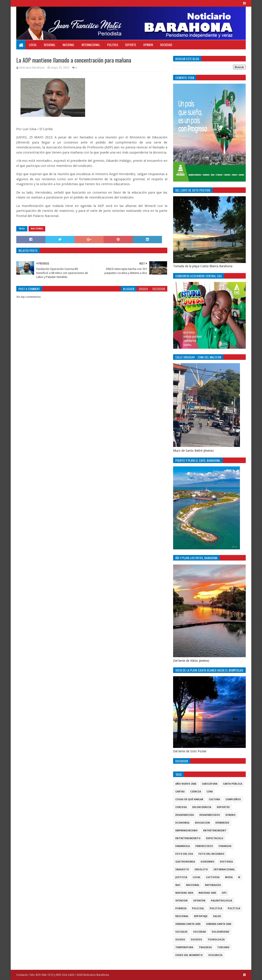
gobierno (207, 862)
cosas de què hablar (189, 799)
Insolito (201, 870)
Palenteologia (222, 901)
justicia (181, 877)
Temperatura (184, 947)
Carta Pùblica (233, 784)
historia (226, 862)
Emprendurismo (186, 831)
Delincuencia (202, 807)
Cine (210, 792)
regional (182, 916)
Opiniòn (199, 901)
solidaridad (220, 932)
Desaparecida (185, 815)
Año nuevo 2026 (186, 784)
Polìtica (234, 908)
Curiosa (181, 807)
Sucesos (196, 940)
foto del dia (184, 854)
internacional (224, 870)
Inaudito (182, 870)
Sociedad (166, 45)
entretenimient (215, 831)
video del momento (189, 955)
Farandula (183, 846)
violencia (215, 955)
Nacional (69, 45)
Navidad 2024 (184, 893)
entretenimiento (188, 838)
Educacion (202, 823)
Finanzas (225, 846)
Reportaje (201, 916)
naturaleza (213, 885)
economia (182, 823)
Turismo (223, 947)
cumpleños (233, 799)
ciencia (196, 792)
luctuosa (213, 877)
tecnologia (216, 940)
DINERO (230, 815)
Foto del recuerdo (211, 854)
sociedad (200, 932)
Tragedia (205, 947)
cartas (180, 792)
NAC (178, 885)
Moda (229, 877)
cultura (214, 799)
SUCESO (180, 940)
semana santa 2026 (219, 924)
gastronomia (185, 862)
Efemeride (222, 823)
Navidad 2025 (207, 893)
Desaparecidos (210, 815)
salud (217, 916)
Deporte (131, 45)
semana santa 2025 (188, 924)
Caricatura (210, 784)
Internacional (91, 45)
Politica (113, 45)
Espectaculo (215, 838)
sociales (181, 932)
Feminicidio (204, 846)
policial (198, 908)
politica (216, 908)
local (197, 877)
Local (33, 45)
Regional (50, 45)
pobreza (181, 908)
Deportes (223, 807)
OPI (224, 893)
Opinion (148, 45)
